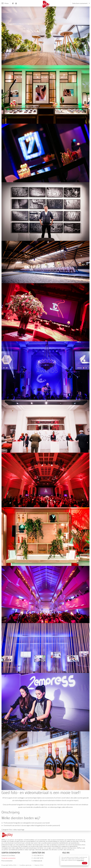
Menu (5, 3)
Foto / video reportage (17, 830)
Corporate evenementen (9, 858)
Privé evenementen (7, 861)
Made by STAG (39, 865)
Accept (85, 863)
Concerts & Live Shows (8, 855)
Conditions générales (26, 865)
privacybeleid (80, 860)
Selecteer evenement (80, 3)
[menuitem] (81, 3)
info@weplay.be (38, 861)
